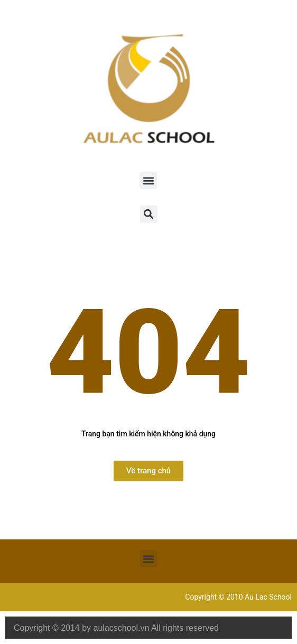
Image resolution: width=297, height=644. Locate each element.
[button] (148, 180)
